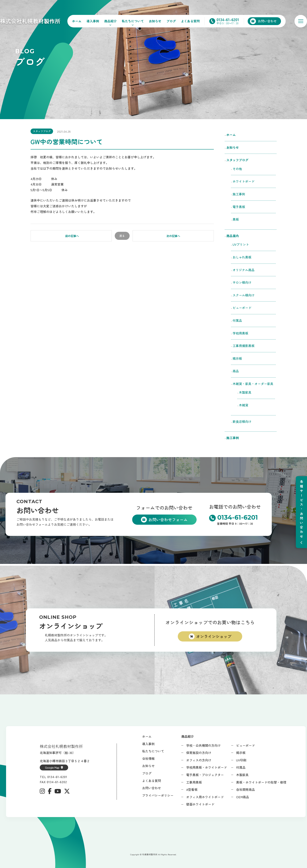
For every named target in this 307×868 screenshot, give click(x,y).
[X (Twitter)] (67, 791)
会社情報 (148, 758)
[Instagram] (42, 791)
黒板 (236, 219)
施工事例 (239, 194)
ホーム (77, 21)
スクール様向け (244, 295)
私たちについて (133, 21)
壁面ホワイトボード (200, 804)
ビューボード (242, 308)
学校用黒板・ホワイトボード (207, 767)
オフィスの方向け (199, 760)
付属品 (237, 320)
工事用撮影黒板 (244, 346)
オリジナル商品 (244, 270)
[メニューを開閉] (301, 512)
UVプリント (241, 244)
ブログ (171, 21)
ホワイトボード (244, 181)
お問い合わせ (152, 788)
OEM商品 (243, 797)
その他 (237, 169)
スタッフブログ (42, 131)
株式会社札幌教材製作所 (30, 21)
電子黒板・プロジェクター (205, 775)
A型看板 (192, 789)
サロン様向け (242, 282)
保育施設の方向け (199, 753)
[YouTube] (58, 791)
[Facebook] (50, 791)
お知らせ (155, 21)
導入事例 (93, 21)
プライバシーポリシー (158, 795)
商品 (236, 371)
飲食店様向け (244, 421)
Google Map (54, 767)
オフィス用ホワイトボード (205, 797)
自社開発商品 (246, 789)
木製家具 (245, 392)
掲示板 (237, 358)
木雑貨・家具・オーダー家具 (253, 384)
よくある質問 (190, 21)
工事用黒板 (194, 782)
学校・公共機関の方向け (203, 745)
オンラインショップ (214, 636)
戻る (122, 236)
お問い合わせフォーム (168, 520)
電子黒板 (239, 207)
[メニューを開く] (301, 21)
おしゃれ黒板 (242, 257)
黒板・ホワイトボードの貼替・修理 (261, 782)
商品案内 (233, 236)
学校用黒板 (240, 333)
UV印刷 (241, 760)
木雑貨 (244, 405)
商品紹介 (110, 21)
